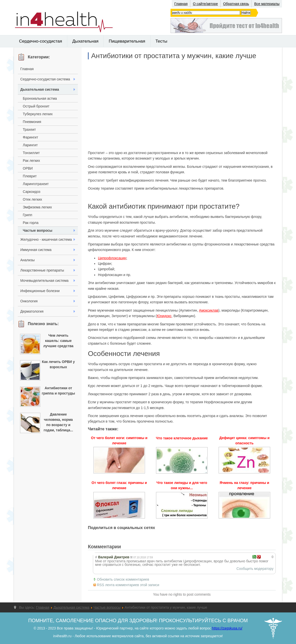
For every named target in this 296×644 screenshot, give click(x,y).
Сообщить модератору (255, 569)
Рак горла (31, 223)
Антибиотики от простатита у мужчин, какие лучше (174, 56)
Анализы (27, 260)
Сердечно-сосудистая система (45, 79)
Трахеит (29, 130)
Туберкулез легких (38, 114)
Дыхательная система (40, 89)
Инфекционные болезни (40, 291)
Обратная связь (236, 4)
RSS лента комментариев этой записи (128, 585)
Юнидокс (164, 316)
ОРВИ (28, 168)
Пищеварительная (127, 41)
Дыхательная (85, 41)
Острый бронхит (36, 106)
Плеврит (30, 176)
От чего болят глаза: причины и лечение (119, 485)
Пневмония (32, 122)
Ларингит (30, 145)
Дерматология (32, 311)
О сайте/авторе (205, 4)
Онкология (29, 301)
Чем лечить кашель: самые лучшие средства (58, 341)
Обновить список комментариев (123, 579)
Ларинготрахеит (36, 184)
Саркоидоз (32, 192)
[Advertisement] (182, 105)
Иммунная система (36, 250)
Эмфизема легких (37, 207)
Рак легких (31, 161)
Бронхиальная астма (40, 98)
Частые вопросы (38, 230)
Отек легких (32, 199)
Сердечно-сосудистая (41, 41)
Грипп (28, 215)
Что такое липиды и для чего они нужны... (182, 485)
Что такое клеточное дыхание (182, 438)
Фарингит (30, 137)
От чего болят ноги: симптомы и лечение (119, 440)
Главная (181, 4)
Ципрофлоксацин (112, 258)
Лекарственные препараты (42, 270)
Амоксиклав (209, 310)
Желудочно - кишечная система (46, 239)
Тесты (161, 41)
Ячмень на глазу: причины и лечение (244, 485)
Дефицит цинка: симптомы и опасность (245, 440)
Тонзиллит (31, 153)
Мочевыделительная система (44, 281)
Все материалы (267, 4)
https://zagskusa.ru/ (227, 628)
